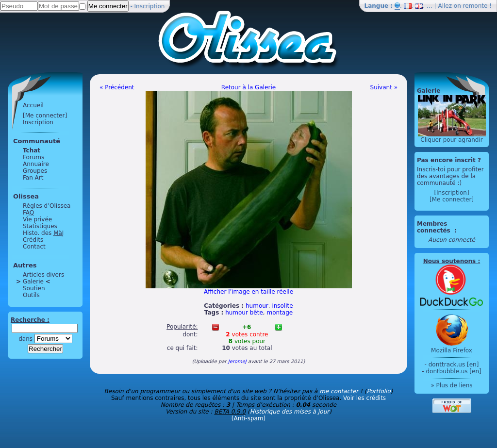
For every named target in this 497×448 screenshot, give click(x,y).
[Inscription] (451, 193)
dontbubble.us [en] (453, 371)
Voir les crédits (364, 398)
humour (257, 306)
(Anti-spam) (248, 418)
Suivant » (384, 87)
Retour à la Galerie (248, 87)
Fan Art (33, 178)
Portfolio (378, 391)
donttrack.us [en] (454, 365)
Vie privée (37, 219)
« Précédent (117, 87)
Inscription (150, 6)
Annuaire (36, 164)
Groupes (35, 171)
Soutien (34, 288)
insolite (282, 306)
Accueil (33, 105)
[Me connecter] (45, 116)
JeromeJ (237, 361)
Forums (33, 157)
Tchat (32, 150)
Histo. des (43, 233)
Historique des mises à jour (290, 412)
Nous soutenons (449, 261)
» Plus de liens (451, 385)
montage (280, 313)
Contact (34, 247)
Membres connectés (435, 227)
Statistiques (40, 226)
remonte (475, 6)
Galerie (33, 282)
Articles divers (43, 275)
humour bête (244, 313)
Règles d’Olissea (47, 206)
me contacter (339, 391)
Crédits (33, 240)
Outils (31, 295)
